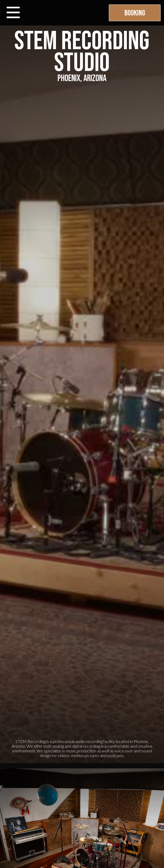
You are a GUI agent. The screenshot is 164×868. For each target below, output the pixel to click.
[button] (13, 13)
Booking (135, 13)
